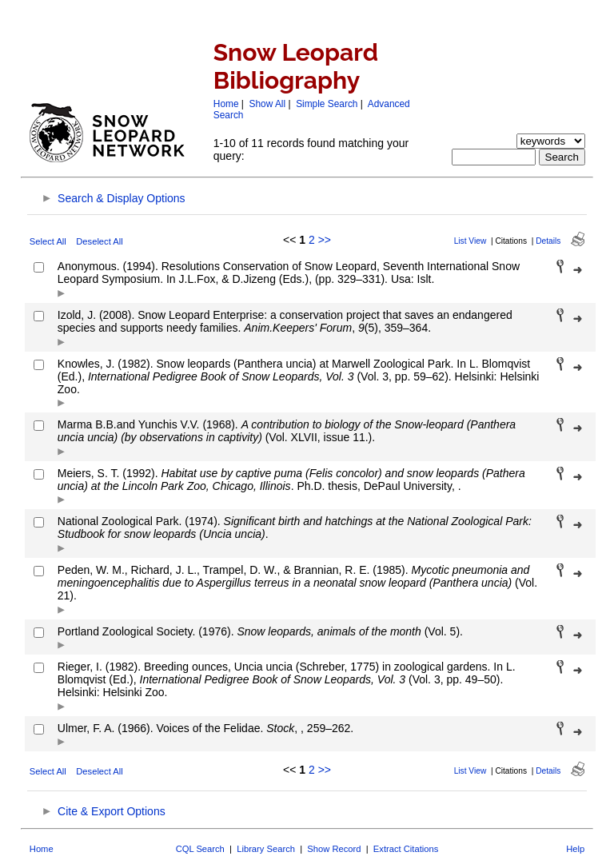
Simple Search (327, 104)
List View (470, 241)
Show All (268, 104)
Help (575, 849)
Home (226, 104)
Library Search (266, 849)
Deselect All (99, 241)
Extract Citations (406, 849)
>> (325, 240)
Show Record (334, 849)
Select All (48, 241)
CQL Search (200, 849)
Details (548, 241)
